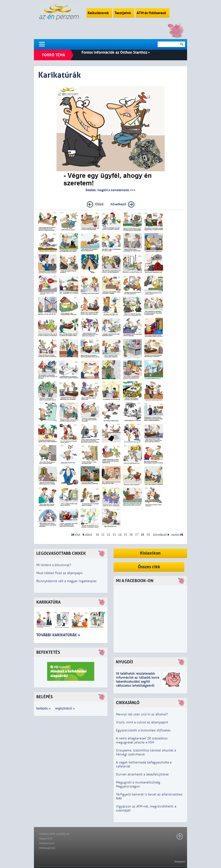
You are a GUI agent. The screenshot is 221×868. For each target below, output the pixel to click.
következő (160, 535)
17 (137, 535)
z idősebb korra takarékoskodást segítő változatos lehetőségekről (137, 682)
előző (88, 535)
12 (108, 535)
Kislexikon (150, 553)
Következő (118, 204)
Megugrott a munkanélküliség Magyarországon (138, 784)
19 (148, 535)
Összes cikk (149, 567)
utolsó (176, 535)
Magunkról (46, 839)
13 (114, 535)
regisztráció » (65, 708)
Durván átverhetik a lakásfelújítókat (142, 774)
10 (97, 535)
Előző (99, 204)
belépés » (43, 708)
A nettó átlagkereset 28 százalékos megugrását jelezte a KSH (142, 740)
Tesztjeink (124, 13)
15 (125, 535)
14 (120, 535)
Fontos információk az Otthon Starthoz (116, 52)
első (78, 535)
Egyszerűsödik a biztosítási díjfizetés (143, 730)
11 (103, 535)
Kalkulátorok (99, 13)
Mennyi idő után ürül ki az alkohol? (142, 714)
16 (131, 535)
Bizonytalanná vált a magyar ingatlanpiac (67, 581)
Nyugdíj (124, 662)
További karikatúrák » (58, 635)
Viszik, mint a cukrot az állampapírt (142, 722)
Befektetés (48, 652)
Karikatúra (48, 602)
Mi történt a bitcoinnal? (54, 565)
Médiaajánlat (47, 848)
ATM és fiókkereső (152, 13)
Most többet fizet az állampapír (59, 573)
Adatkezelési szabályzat (54, 834)
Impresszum (47, 843)
